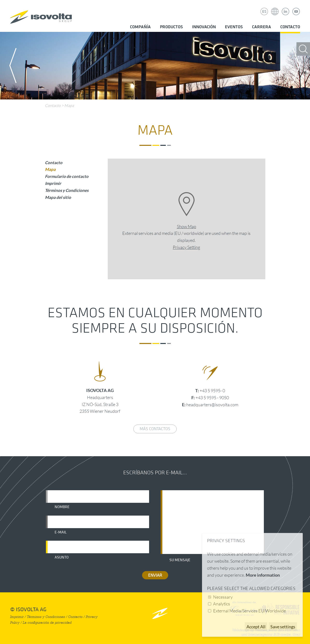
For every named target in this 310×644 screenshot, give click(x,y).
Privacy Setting (186, 247)
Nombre (62, 507)
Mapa (69, 105)
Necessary (223, 597)
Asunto (62, 557)
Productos (171, 27)
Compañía (140, 27)
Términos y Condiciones (67, 190)
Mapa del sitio (58, 197)
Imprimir (53, 183)
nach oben (160, 613)
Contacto (290, 27)
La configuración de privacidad (47, 623)
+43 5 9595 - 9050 (212, 398)
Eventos (234, 27)
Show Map (187, 226)
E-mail (61, 532)
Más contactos (155, 429)
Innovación (204, 27)
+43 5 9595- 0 (212, 391)
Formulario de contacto (67, 176)
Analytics (222, 604)
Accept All (256, 627)
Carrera (262, 27)
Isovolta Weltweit (275, 8)
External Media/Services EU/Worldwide (249, 611)
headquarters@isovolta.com (212, 405)
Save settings (283, 627)
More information (263, 575)
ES (264, 12)
